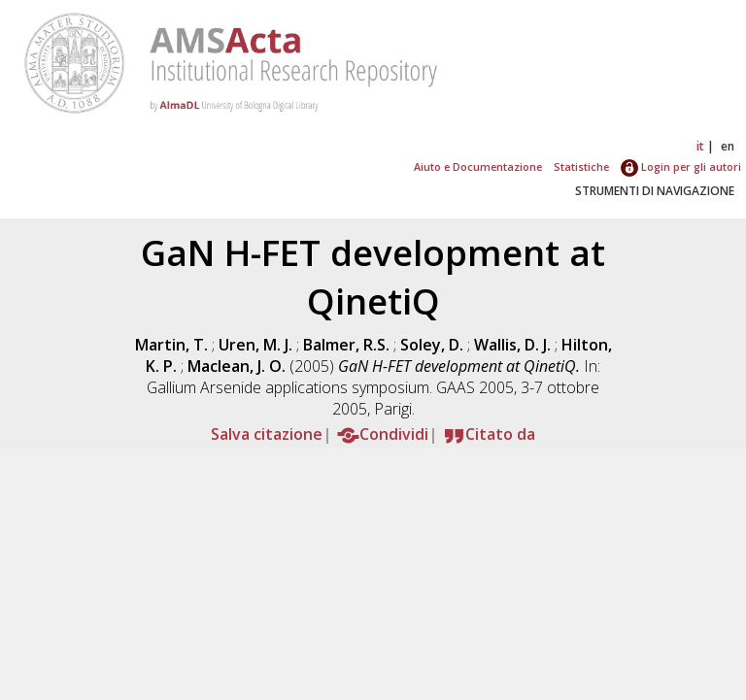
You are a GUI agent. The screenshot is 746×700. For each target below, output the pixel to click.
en (728, 146)
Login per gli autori (681, 167)
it (700, 146)
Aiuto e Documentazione (478, 167)
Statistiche (581, 167)
